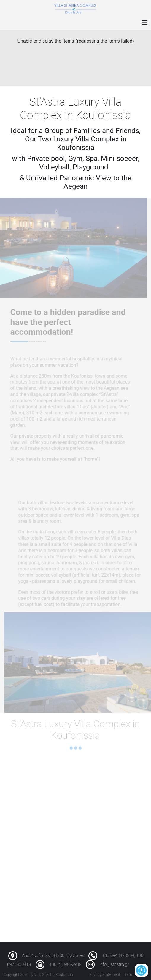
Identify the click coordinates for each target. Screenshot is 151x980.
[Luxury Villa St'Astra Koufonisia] (75, 9)
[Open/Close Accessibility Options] (141, 970)
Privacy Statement (105, 975)
